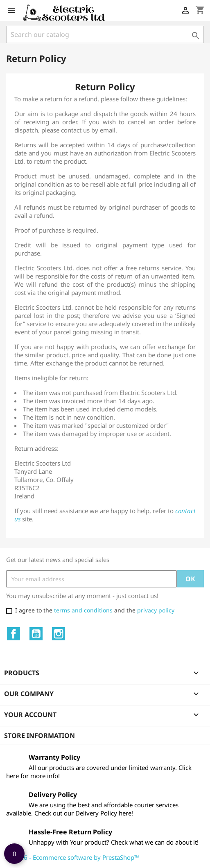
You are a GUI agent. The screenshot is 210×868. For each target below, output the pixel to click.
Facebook (14, 634)
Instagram (59, 634)
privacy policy (156, 610)
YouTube (36, 634)
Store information (40, 736)
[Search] (105, 34)
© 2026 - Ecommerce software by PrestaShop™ (73, 857)
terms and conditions (83, 610)
